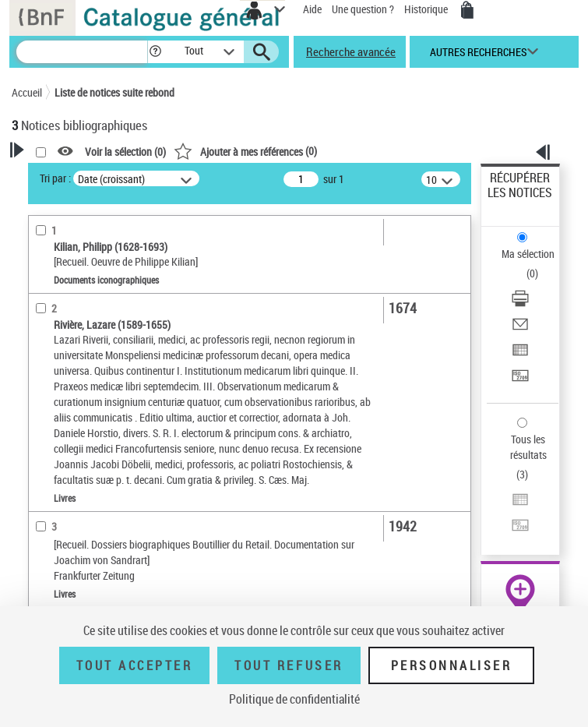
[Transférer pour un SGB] (520, 381)
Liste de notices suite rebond (114, 92)
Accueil (27, 92)
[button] (155, 52)
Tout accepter (135, 665)
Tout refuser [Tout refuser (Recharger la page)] (289, 665)
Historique (427, 9)
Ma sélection (528, 254)
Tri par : (55, 178)
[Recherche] (82, 52)
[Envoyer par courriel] (520, 329)
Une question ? (363, 9)
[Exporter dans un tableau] (520, 355)
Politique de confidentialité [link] (294, 699)
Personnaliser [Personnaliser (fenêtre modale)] (452, 665)
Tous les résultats (528, 447)
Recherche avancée (351, 51)
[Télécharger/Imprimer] (520, 304)
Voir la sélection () (125, 152)
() (245, 151)
